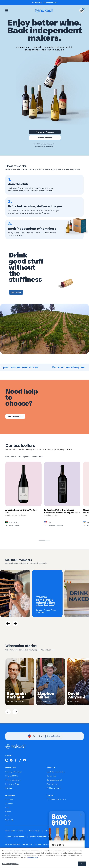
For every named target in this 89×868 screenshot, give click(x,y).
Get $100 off (37, 3)
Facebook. (42, 563)
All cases (9, 804)
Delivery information (14, 772)
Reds (7, 457)
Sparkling (27, 457)
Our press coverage (55, 780)
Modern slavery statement (41, 837)
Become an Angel (12, 784)
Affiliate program (54, 788)
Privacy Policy (34, 831)
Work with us (52, 784)
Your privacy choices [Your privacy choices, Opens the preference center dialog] (10, 864)
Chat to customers (13, 780)
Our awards (51, 776)
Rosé (20, 457)
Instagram (23, 563)
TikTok (31, 563)
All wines (9, 800)
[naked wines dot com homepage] (44, 11)
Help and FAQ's (12, 776)
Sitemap (9, 788)
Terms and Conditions (14, 831)
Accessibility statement (15, 837)
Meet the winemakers (56, 772)
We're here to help (58, 799)
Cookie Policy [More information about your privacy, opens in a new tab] (32, 858)
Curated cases (38, 457)
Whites (13, 457)
